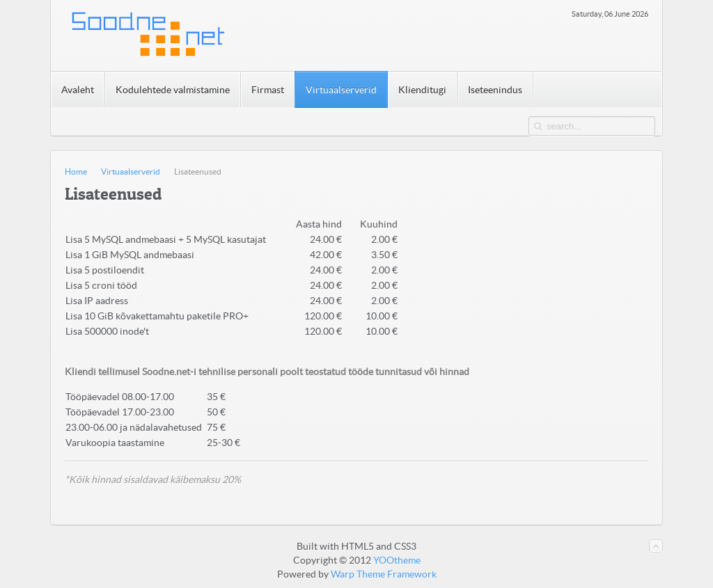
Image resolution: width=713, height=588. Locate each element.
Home (76, 172)
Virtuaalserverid (131, 172)
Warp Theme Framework (384, 574)
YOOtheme (397, 560)
